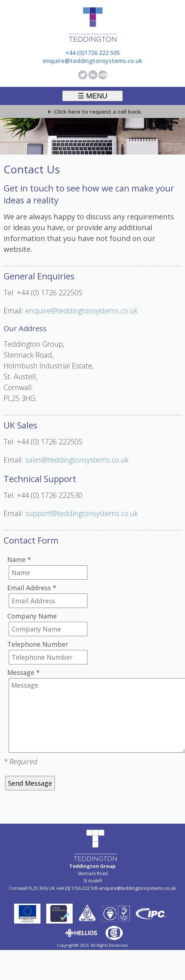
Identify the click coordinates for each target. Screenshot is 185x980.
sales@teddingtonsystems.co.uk (77, 460)
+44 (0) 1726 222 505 (77, 888)
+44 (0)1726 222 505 (93, 53)
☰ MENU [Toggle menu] (92, 96)
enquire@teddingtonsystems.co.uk (92, 61)
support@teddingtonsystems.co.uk (82, 513)
